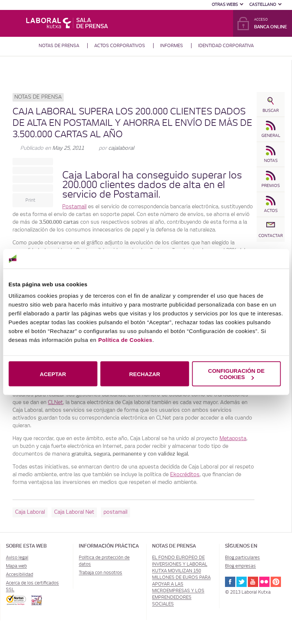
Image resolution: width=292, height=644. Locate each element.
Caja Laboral (91, 176)
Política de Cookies (125, 340)
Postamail (74, 207)
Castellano (263, 5)
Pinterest (276, 582)
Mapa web (16, 566)
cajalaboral (121, 148)
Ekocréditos (185, 475)
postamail (115, 512)
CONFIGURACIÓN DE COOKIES (236, 374)
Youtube (253, 582)
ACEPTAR (53, 374)
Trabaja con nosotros (101, 573)
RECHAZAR (145, 374)
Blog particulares (242, 558)
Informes (172, 46)
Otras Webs (225, 5)
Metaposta (233, 439)
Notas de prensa (59, 46)
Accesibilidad (20, 574)
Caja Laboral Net (74, 512)
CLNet (55, 403)
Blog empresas (240, 566)
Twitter (242, 582)
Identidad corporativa (226, 46)
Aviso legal (17, 558)
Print (30, 200)
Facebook (230, 582)
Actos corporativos (120, 46)
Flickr (264, 582)
